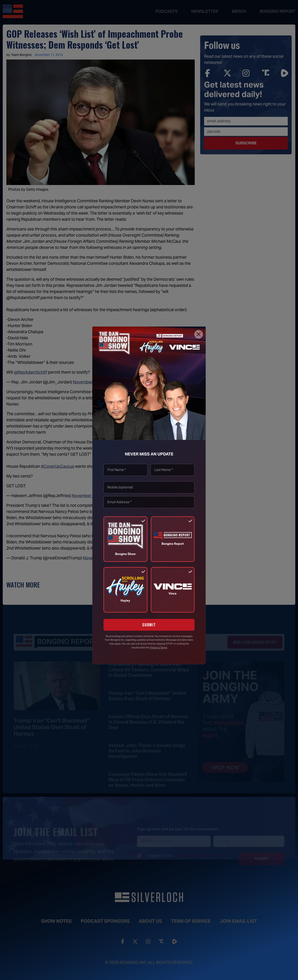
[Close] (199, 334)
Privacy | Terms (159, 647)
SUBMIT (149, 625)
